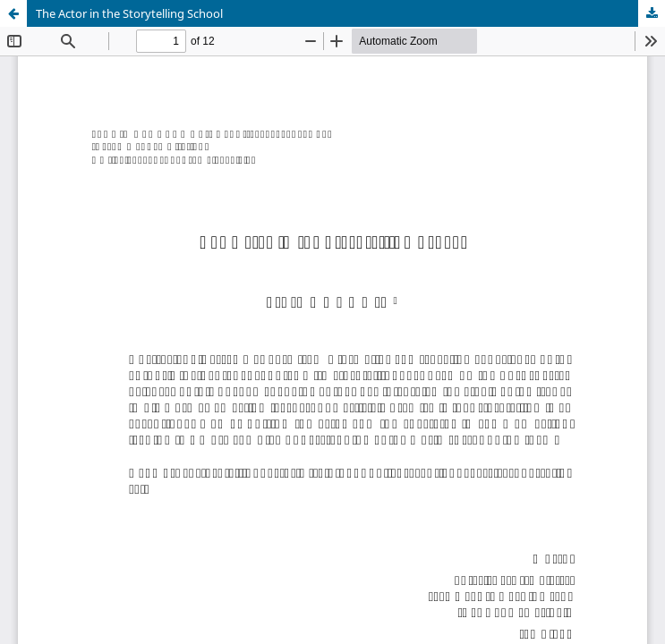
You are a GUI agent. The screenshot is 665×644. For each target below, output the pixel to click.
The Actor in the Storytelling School (129, 13)
